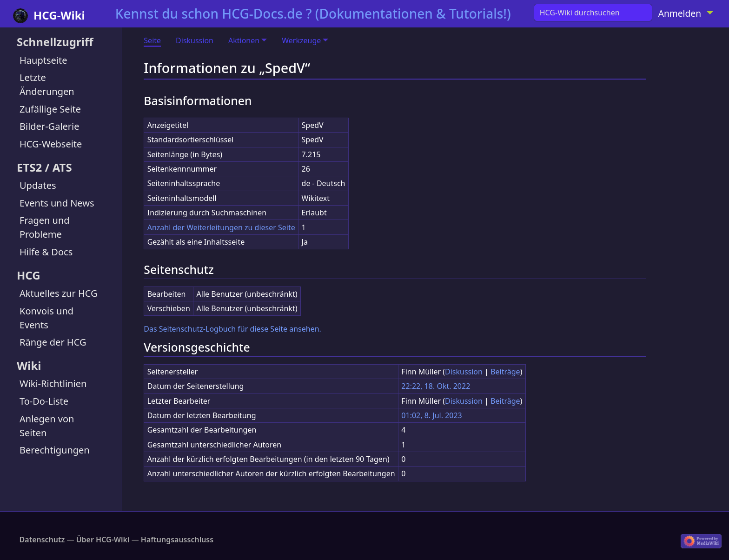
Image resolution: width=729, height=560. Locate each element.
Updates (38, 185)
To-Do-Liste (44, 401)
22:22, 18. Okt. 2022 (436, 386)
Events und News (57, 203)
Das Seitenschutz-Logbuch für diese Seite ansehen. (232, 329)
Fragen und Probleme (45, 227)
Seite (152, 40)
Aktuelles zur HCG (59, 293)
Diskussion (195, 40)
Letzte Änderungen (47, 84)
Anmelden (680, 13)
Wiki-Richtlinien (53, 383)
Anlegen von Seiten (47, 426)
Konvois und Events (46, 318)
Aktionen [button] (244, 40)
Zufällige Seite (50, 109)
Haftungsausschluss (177, 540)
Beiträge (505, 372)
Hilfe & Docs (46, 252)
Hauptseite (43, 60)
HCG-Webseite (51, 144)
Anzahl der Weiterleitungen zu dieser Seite (221, 227)
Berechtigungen (55, 450)
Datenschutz (42, 540)
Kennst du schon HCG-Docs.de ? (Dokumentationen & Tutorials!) (313, 13)
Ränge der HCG (53, 342)
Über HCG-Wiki (103, 540)
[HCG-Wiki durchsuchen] (593, 13)
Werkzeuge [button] (301, 40)
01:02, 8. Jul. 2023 (431, 415)
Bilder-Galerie (50, 126)
